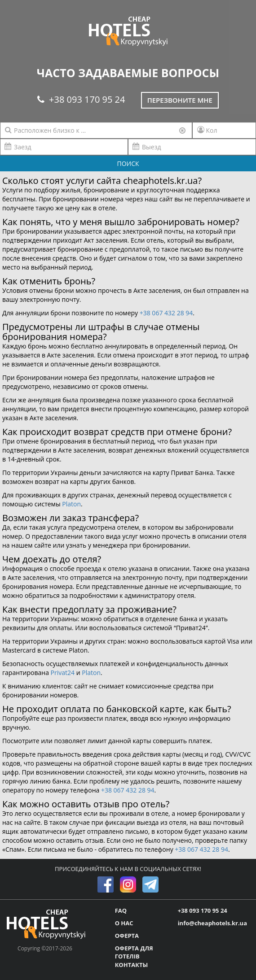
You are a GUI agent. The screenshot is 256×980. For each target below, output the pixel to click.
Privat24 (63, 673)
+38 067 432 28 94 (166, 313)
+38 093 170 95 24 (81, 99)
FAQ (121, 910)
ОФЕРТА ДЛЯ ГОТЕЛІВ (134, 952)
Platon (71, 504)
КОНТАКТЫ (132, 965)
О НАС (124, 923)
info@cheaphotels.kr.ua (212, 923)
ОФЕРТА (127, 936)
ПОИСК (128, 163)
